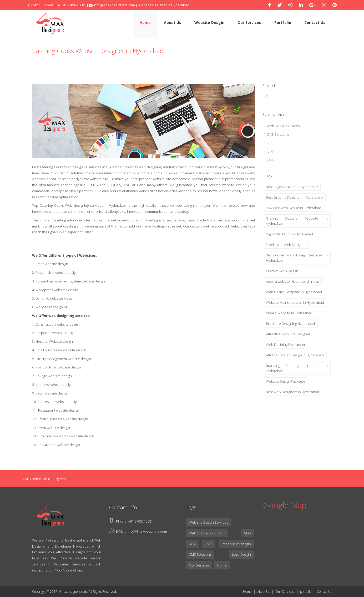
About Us (173, 22)
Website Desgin (209, 22)
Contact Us (315, 22)
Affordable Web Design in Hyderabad (295, 355)
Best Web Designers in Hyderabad (292, 392)
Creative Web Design (282, 271)
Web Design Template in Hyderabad (294, 292)
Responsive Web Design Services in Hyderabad (297, 258)
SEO (270, 143)
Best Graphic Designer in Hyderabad (294, 197)
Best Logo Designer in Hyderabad (292, 187)
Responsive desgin (236, 544)
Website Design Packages (286, 381)
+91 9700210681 (140, 521)
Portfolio (283, 22)
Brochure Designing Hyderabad (290, 323)
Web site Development (207, 533)
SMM (271, 160)
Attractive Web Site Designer (288, 334)
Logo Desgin (241, 554)
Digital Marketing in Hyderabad (289, 234)
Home (145, 22)
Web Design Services (283, 126)
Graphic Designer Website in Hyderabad (297, 221)
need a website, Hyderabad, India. (292, 281)
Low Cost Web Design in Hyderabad (294, 208)
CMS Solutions (278, 134)
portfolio (306, 592)
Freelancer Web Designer (286, 245)
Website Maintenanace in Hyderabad (295, 302)
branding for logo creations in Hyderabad (297, 368)
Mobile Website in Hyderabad (289, 313)
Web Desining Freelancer (286, 345)
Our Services (249, 22)
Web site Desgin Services (208, 522)
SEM (270, 152)
